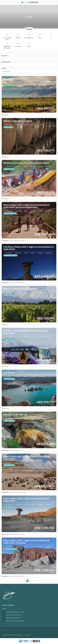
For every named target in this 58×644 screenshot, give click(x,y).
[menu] (56, 2)
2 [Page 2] (30, 581)
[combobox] (29, 65)
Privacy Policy (27, 635)
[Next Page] (34, 581)
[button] (29, 71)
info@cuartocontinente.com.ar (13, 618)
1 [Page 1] (28, 581)
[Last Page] (37, 581)
